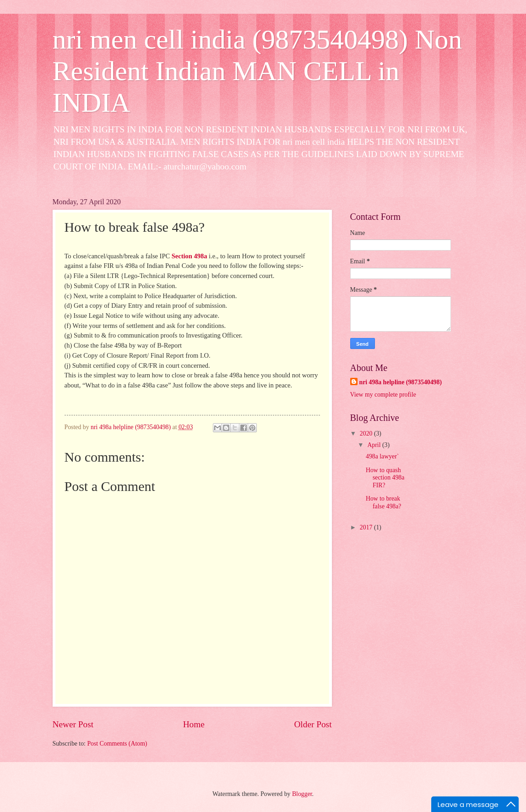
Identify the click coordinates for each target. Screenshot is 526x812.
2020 (367, 433)
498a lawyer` (382, 456)
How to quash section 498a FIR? (385, 478)
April (375, 445)
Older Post (313, 724)
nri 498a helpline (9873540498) (401, 382)
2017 (367, 527)
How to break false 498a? (383, 502)
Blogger (302, 794)
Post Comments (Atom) (117, 744)
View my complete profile (383, 395)
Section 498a (190, 256)
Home (194, 724)
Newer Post (73, 724)
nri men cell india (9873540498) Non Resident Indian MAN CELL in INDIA (258, 71)
